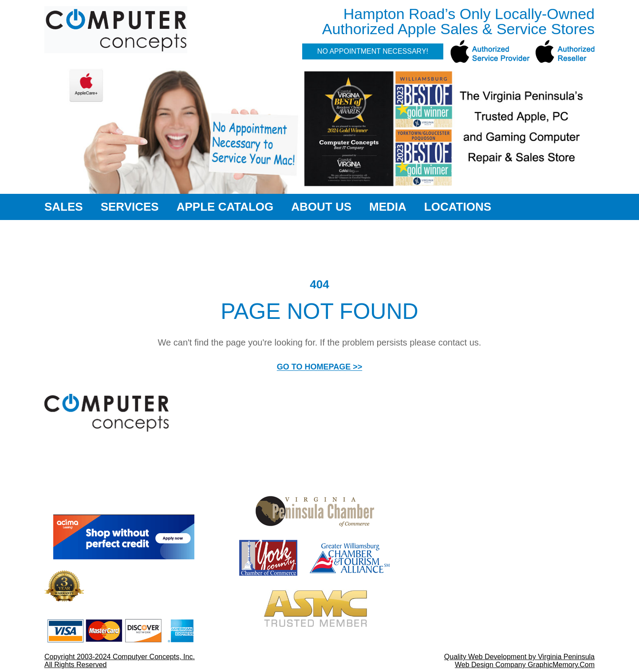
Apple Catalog (225, 207)
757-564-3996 (473, 538)
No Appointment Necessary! (373, 51)
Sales (64, 207)
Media (388, 207)
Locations (458, 207)
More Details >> (181, 601)
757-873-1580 (473, 639)
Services (130, 207)
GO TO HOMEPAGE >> (319, 367)
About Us (321, 207)
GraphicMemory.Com (561, 665)
